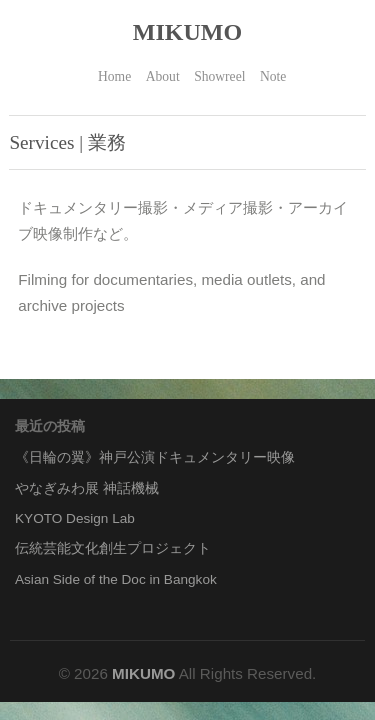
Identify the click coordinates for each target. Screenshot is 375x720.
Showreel (219, 76)
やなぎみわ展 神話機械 (87, 488)
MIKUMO (187, 32)
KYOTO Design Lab (75, 518)
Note (273, 76)
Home (114, 76)
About (163, 76)
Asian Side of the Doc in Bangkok (116, 579)
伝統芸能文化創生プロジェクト (113, 548)
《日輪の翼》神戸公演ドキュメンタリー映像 (155, 457)
